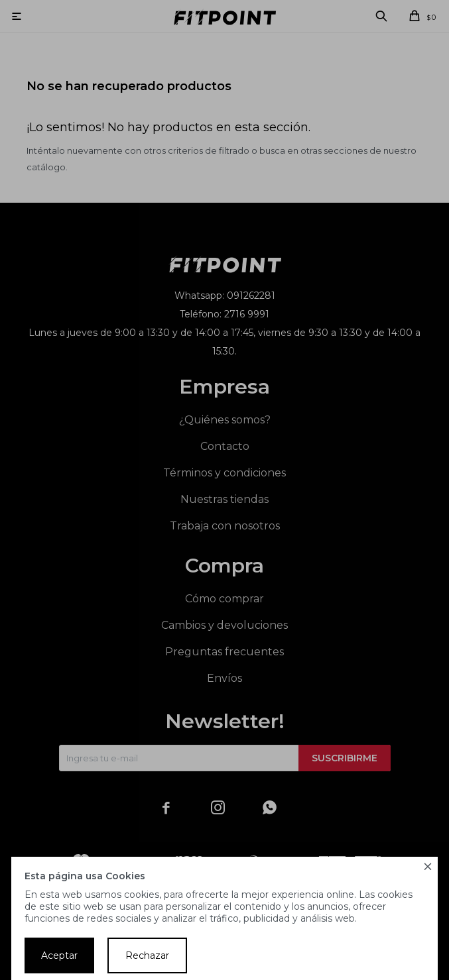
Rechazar (147, 955)
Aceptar (59, 955)
